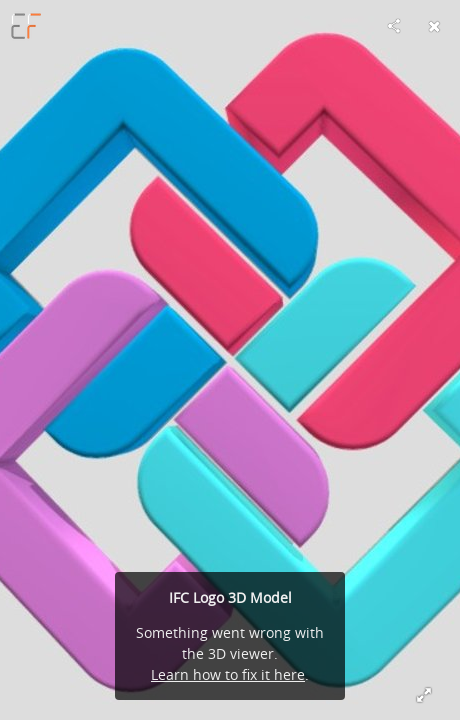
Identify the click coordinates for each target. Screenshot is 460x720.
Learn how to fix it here (228, 674)
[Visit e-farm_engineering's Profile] (26, 26)
